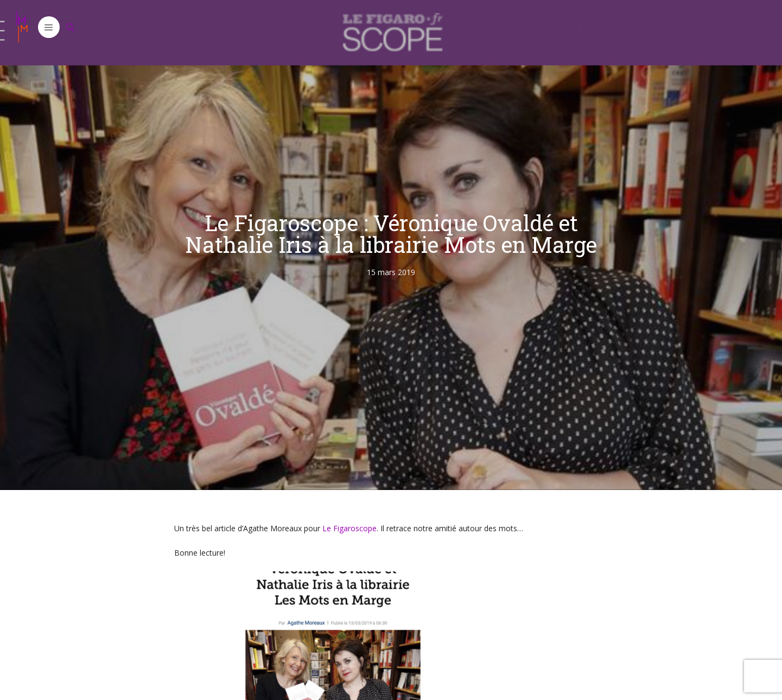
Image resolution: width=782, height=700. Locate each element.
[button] (49, 27)
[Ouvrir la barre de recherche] (71, 27)
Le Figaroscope (349, 528)
